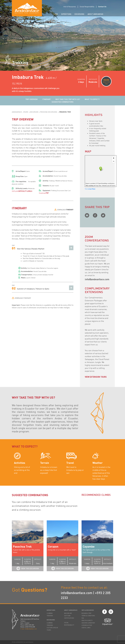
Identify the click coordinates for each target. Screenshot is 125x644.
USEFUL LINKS (86, 628)
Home (56, 14)
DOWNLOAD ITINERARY (23, 298)
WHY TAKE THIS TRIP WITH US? (68, 99)
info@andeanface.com (77, 593)
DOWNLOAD (65, 210)
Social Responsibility (87, 7)
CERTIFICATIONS (69, 618)
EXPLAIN (22, 191)
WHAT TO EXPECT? (92, 99)
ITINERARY (46, 99)
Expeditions (66, 14)
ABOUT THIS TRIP (106, 82)
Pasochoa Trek (22, 546)
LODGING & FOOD (87, 625)
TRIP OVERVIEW (31, 99)
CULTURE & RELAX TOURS (52, 629)
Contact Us (102, 7)
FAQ (83, 618)
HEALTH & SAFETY (87, 620)
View (90, 189)
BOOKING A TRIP (86, 613)
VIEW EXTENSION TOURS (96, 377)
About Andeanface (95, 14)
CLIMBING (50, 613)
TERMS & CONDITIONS (88, 616)
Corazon (53, 546)
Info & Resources (70, 7)
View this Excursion (30, 568)
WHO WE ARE (68, 613)
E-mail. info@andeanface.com (29, 629)
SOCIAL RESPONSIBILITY (69, 624)
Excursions (79, 14)
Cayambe (89, 546)
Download (44, 193)
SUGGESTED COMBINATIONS (62, 102)
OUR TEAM (67, 616)
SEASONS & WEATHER (88, 623)
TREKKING (50, 616)
